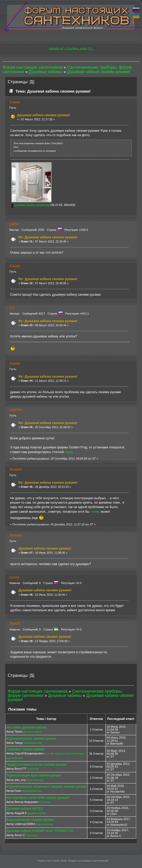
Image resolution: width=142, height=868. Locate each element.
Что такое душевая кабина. (27, 727)
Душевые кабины (33, 732)
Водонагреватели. (33, 743)
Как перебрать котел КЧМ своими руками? (38, 798)
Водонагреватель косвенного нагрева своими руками (46, 787)
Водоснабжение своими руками (30, 820)
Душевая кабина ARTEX (25, 809)
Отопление (33, 769)
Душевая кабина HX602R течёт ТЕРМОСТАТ (40, 831)
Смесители (32, 835)
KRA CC (86, 49)
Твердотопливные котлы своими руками (36, 765)
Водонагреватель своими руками (31, 739)
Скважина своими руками (25, 749)
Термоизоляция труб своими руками (34, 775)
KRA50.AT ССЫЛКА (64, 49)
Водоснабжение (35, 780)
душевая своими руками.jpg (31, 205)
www (69, 452)
